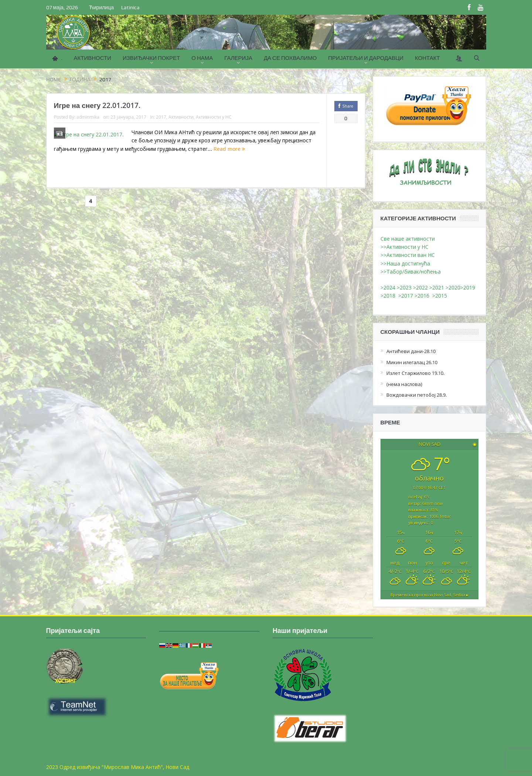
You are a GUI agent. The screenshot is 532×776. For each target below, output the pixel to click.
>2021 (437, 287)
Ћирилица (101, 7)
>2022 (420, 287)
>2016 (423, 296)
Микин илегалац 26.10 (412, 362)
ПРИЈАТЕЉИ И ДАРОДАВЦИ (366, 58)
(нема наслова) (404, 384)
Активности (181, 117)
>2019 (468, 287)
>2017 (406, 296)
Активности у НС (214, 117)
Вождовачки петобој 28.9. (417, 395)
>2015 (441, 296)
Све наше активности (408, 239)
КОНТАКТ (427, 58)
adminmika (88, 117)
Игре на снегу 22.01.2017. (97, 105)
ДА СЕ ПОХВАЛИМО (290, 58)
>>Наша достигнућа (405, 263)
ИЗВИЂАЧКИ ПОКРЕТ (151, 58)
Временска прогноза (429, 594)
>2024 (388, 287)
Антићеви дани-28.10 (411, 351)
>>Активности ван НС (408, 255)
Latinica (130, 7)
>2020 (453, 287)
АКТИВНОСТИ (93, 58)
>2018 (389, 296)
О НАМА (202, 58)
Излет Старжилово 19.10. (415, 373)
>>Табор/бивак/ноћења (411, 272)
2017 (161, 117)
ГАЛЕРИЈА (238, 58)
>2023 (404, 287)
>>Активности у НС (405, 247)
